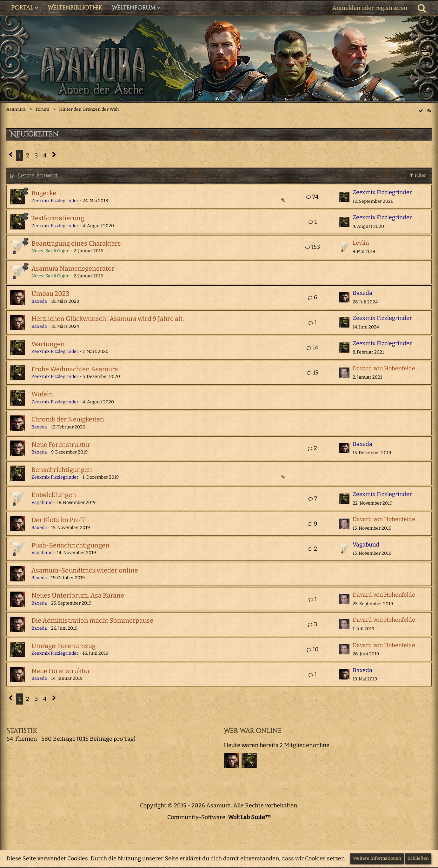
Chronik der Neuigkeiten (68, 419)
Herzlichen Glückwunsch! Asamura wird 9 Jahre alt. (108, 319)
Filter (417, 175)
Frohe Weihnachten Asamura (75, 369)
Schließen (418, 858)
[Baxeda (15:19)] (231, 760)
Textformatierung (58, 218)
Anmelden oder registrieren (370, 8)
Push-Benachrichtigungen (70, 545)
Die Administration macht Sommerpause (92, 620)
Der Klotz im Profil (59, 520)
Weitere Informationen (377, 858)
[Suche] (422, 8)
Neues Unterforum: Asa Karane (78, 595)
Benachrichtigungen (62, 470)
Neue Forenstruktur (61, 445)
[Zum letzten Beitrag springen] (344, 197)
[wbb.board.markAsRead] (421, 110)
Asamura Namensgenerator (73, 268)
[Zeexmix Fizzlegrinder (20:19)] (249, 760)
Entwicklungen (54, 495)
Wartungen (48, 344)
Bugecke (44, 193)
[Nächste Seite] (54, 156)
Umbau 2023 (50, 294)
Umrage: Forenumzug (63, 646)
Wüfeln (42, 394)
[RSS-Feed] (429, 110)
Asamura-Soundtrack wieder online (85, 570)
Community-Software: (219, 817)
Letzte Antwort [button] (38, 176)
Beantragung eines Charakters (76, 243)
